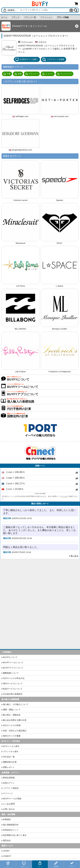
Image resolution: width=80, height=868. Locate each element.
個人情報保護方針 (11, 825)
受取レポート (9, 767)
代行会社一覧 (9, 757)
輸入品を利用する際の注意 (15, 720)
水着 (18, 74)
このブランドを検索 (53, 59)
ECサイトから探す (11, 746)
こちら (65, 496)
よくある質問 (9, 804)
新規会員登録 (9, 778)
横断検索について (11, 673)
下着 (7, 74)
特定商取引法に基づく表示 (15, 835)
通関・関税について (12, 710)
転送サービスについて (13, 689)
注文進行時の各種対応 (13, 694)
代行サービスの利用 (12, 725)
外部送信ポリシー (11, 830)
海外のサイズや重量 (12, 736)
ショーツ (48, 74)
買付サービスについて (13, 684)
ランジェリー (64, 74)
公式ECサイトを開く (27, 59)
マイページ (8, 793)
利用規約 (7, 819)
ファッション (27, 42)
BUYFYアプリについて (13, 668)
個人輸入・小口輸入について (16, 704)
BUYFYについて (10, 657)
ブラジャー (32, 74)
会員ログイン (9, 783)
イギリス (42, 42)
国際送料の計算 (10, 762)
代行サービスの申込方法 (14, 678)
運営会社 (7, 840)
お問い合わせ (9, 809)
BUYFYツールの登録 (12, 799)
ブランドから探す (11, 751)
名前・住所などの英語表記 (15, 731)
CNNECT (7, 856)
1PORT (6, 851)
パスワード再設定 (11, 788)
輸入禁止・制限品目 (12, 715)
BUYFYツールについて (13, 663)
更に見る (74, 556)
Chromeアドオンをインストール (29, 26)
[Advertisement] (40, 582)
